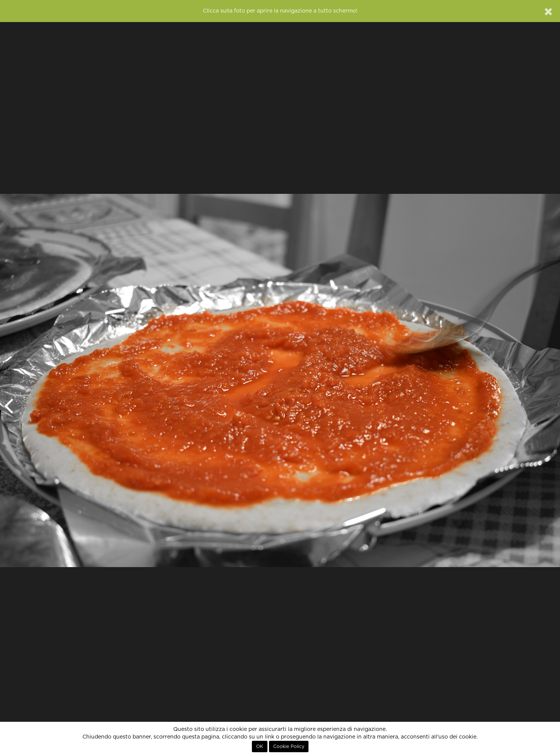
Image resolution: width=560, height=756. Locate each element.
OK (260, 746)
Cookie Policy (289, 746)
